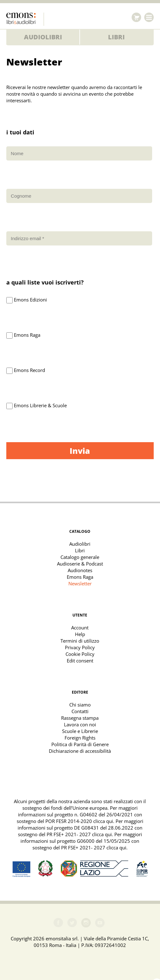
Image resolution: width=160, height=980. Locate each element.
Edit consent (80, 661)
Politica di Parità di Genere (80, 744)
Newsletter (80, 583)
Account (80, 628)
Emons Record (29, 370)
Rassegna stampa (80, 718)
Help (80, 634)
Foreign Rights (80, 738)
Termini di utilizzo (80, 641)
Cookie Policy (80, 654)
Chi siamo (80, 705)
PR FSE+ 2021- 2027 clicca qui (79, 834)
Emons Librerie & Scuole (40, 405)
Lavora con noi (80, 724)
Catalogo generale (80, 557)
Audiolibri (43, 37)
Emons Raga (27, 335)
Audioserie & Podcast (80, 564)
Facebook (58, 923)
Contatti (80, 711)
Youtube (100, 923)
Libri (116, 37)
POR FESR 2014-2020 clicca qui (79, 821)
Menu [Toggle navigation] (149, 17)
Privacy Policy (80, 647)
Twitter (72, 923)
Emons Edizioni (30, 300)
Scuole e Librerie (80, 731)
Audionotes (80, 570)
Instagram (86, 923)
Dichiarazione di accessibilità (80, 751)
